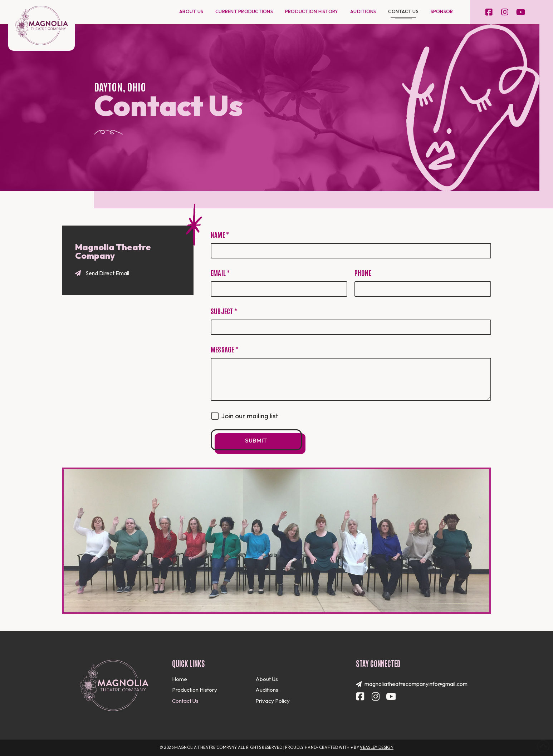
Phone (363, 273)
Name (220, 234)
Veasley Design (377, 747)
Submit (256, 440)
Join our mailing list (250, 416)
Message (224, 349)
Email (220, 273)
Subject (224, 311)
